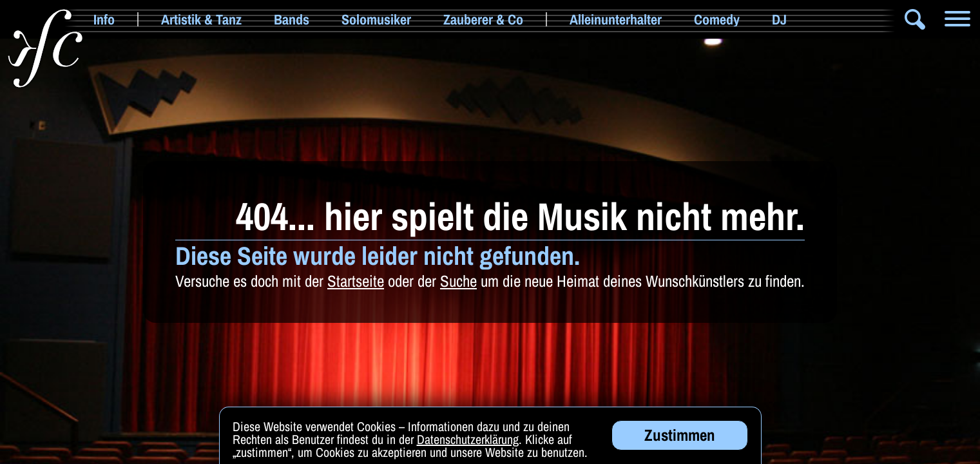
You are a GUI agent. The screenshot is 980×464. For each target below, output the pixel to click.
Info (104, 19)
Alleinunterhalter (616, 19)
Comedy (717, 19)
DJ (779, 19)
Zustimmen (680, 437)
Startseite (356, 281)
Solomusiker (376, 19)
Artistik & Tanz (201, 19)
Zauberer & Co (483, 19)
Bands (292, 19)
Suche (458, 281)
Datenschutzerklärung (468, 441)
